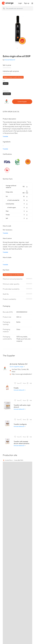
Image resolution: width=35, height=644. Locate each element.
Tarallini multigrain (20, 424)
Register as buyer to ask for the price (13, 77)
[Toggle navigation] (32, 3)
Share (23, 383)
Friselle (16, 388)
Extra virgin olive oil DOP (17, 56)
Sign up (27, 3)
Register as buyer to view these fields (13, 275)
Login (20, 3)
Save (17, 383)
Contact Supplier (22, 102)
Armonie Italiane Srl (10, 60)
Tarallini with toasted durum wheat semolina (22, 442)
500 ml (6, 83)
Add (29, 383)
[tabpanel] (18, 30)
